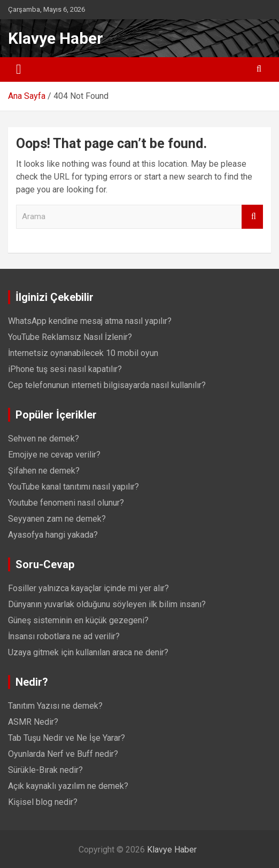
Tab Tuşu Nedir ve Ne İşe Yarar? (67, 738)
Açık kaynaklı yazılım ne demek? (68, 786)
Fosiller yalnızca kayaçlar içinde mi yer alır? (88, 588)
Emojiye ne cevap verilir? (54, 455)
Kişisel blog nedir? (43, 802)
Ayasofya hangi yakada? (53, 535)
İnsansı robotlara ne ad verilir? (64, 636)
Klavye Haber (56, 38)
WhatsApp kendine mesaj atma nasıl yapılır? (90, 321)
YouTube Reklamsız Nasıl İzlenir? (70, 337)
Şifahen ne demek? (44, 471)
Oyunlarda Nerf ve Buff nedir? (63, 754)
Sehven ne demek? (44, 439)
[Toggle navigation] (19, 69)
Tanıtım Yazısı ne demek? (55, 706)
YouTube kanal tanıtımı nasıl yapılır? (73, 487)
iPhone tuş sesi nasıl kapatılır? (65, 369)
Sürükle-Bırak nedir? (45, 770)
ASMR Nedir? (33, 722)
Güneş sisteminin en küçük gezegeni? (78, 620)
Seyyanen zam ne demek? (57, 519)
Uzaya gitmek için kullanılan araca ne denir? (88, 652)
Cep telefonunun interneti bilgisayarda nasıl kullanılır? (107, 385)
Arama (252, 217)
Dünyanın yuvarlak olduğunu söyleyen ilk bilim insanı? (107, 604)
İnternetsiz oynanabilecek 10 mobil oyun (83, 353)
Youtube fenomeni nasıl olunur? (66, 503)
